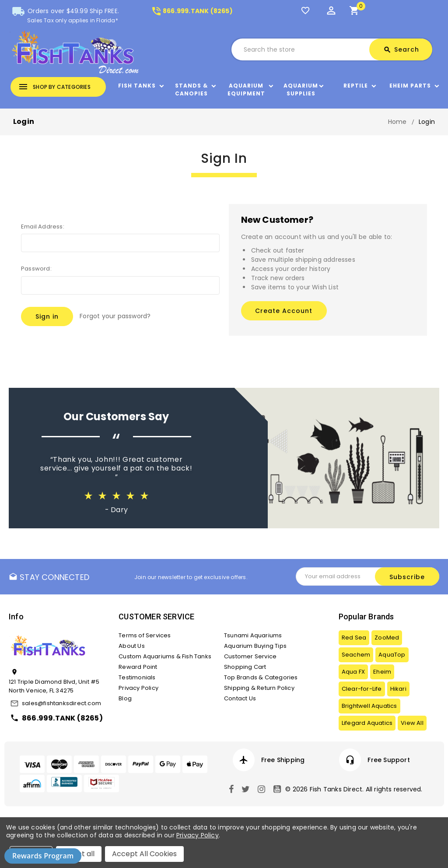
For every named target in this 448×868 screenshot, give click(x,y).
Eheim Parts (410, 86)
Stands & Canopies (191, 90)
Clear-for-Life (362, 689)
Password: (36, 269)
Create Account (284, 311)
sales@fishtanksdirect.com (61, 703)
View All (412, 723)
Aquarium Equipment (246, 90)
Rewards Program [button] (43, 856)
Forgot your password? (115, 316)
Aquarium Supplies (301, 90)
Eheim (382, 672)
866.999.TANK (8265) (192, 11)
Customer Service (250, 656)
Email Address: (43, 227)
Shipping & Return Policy (259, 688)
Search (401, 50)
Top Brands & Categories (261, 677)
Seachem (356, 655)
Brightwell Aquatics (369, 706)
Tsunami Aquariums (253, 635)
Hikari (398, 689)
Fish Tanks (137, 86)
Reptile (356, 86)
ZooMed (387, 638)
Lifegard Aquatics (367, 723)
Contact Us (240, 698)
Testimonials (137, 677)
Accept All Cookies (144, 854)
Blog (125, 698)
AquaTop (392, 655)
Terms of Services (145, 635)
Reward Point (138, 667)
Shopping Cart (245, 667)
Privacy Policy (138, 688)
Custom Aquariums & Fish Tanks (165, 656)
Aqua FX (353, 672)
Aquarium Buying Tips (255, 646)
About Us (132, 646)
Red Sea (354, 638)
